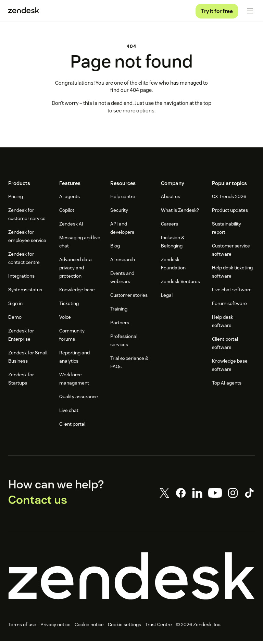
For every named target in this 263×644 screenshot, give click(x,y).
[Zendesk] (131, 578)
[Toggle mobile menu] (250, 12)
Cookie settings (124, 627)
